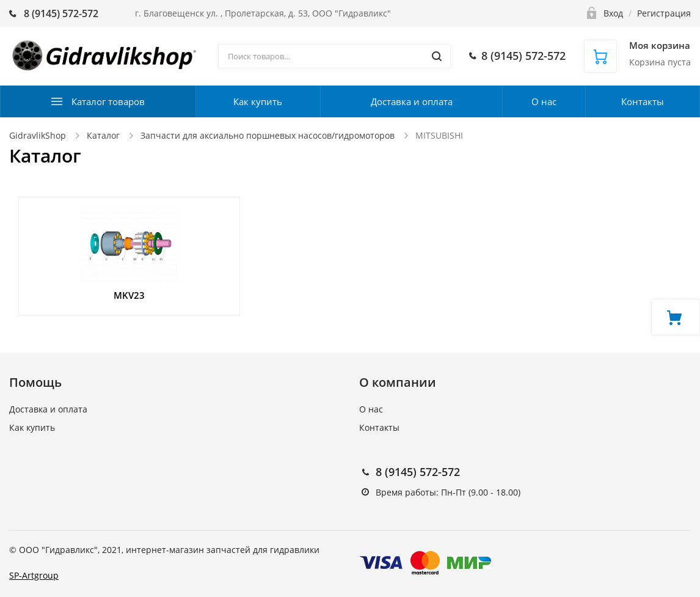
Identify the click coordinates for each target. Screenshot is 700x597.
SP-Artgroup (34, 575)
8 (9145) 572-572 (418, 472)
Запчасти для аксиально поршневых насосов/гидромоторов (268, 135)
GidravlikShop (38, 135)
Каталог (103, 135)
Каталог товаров (108, 101)
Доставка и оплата (412, 101)
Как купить (258, 101)
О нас (544, 101)
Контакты (643, 101)
